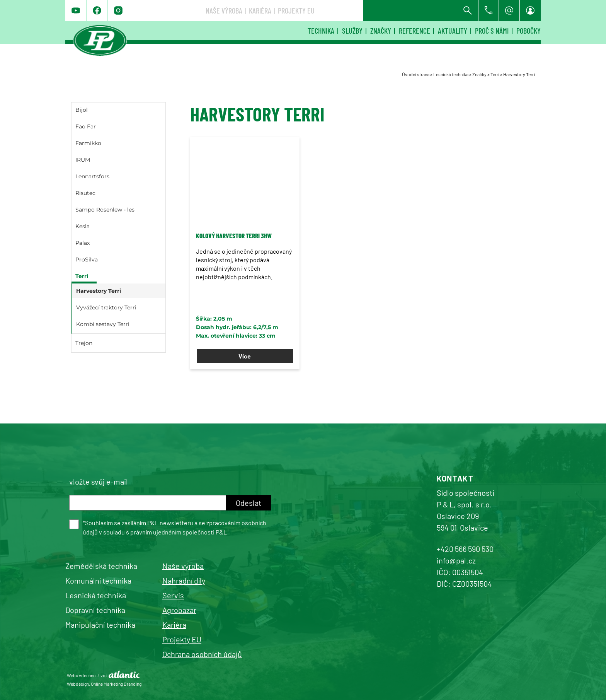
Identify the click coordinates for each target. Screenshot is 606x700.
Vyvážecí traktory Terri (106, 307)
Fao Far (86, 126)
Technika (321, 31)
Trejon (84, 343)
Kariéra (375, 10)
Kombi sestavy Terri (103, 324)
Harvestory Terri (99, 291)
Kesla (83, 226)
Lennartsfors (92, 176)
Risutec (85, 193)
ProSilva (87, 260)
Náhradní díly (184, 580)
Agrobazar (179, 610)
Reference (414, 31)
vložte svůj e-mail (99, 481)
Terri (495, 74)
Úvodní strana (416, 74)
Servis (173, 595)
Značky (381, 31)
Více (245, 356)
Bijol (82, 110)
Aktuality (453, 31)
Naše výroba (339, 10)
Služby (352, 31)
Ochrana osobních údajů (202, 654)
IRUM (83, 160)
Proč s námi (492, 31)
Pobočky (529, 31)
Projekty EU (411, 10)
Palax (83, 243)
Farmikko (88, 143)
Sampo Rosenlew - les (105, 210)
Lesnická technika (451, 74)
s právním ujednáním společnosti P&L (176, 532)
